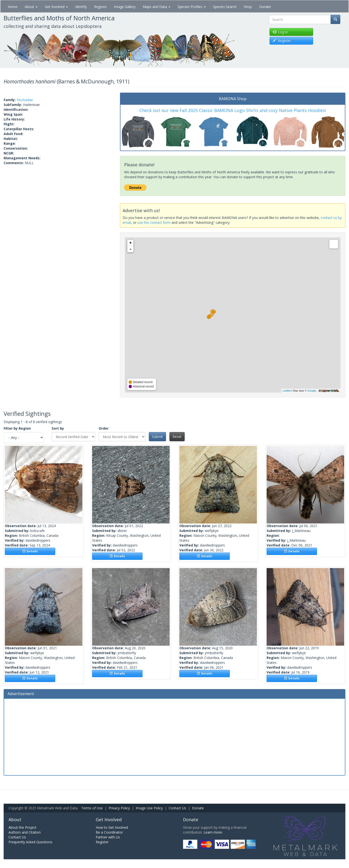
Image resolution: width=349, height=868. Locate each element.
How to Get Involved (112, 827)
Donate (265, 7)
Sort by (58, 428)
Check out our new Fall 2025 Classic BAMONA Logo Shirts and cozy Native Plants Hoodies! (233, 110)
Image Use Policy (149, 808)
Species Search (225, 7)
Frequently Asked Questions (30, 842)
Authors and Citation (25, 832)
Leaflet (287, 391)
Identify (81, 7)
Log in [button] (280, 32)
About (31, 7)
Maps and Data (157, 7)
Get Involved (56, 7)
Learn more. (213, 832)
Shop (248, 7)
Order (104, 428)
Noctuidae (25, 100)
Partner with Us (108, 837)
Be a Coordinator (109, 832)
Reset (177, 437)
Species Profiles (192, 7)
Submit (157, 437)
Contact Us (177, 808)
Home (13, 7)
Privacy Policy (119, 808)
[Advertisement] (174, 736)
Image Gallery (125, 7)
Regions (100, 7)
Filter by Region (17, 428)
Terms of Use (92, 808)
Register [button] (282, 41)
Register (102, 842)
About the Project (22, 827)
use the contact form (154, 222)
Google (312, 391)
